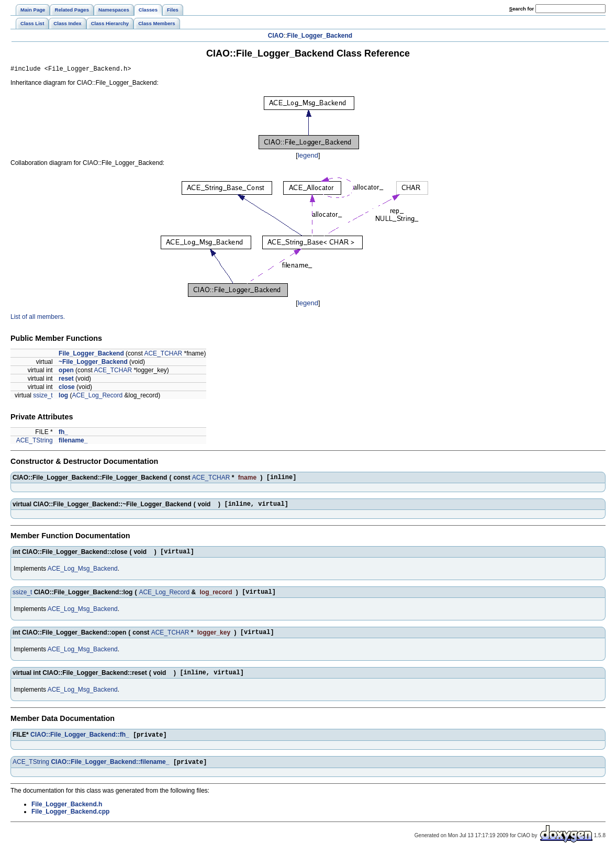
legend (308, 157)
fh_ (63, 434)
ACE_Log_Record (97, 397)
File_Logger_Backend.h (67, 817)
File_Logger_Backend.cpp (70, 825)
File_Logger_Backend (320, 36)
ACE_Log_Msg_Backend (83, 575)
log (63, 397)
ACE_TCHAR (163, 355)
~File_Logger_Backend (93, 363)
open (66, 372)
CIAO (276, 36)
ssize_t (43, 397)
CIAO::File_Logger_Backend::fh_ (80, 747)
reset (66, 380)
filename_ (73, 442)
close (67, 388)
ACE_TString (35, 442)
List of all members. (38, 318)
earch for (522, 9)
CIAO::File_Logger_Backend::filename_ (110, 775)
